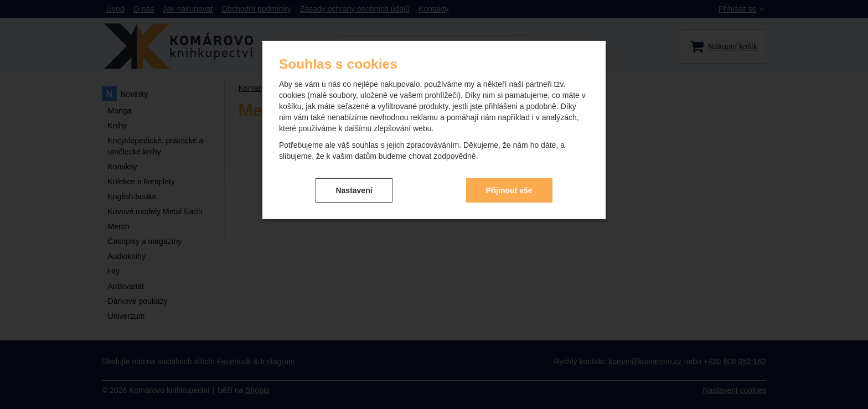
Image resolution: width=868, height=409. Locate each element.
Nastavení (354, 190)
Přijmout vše (509, 190)
